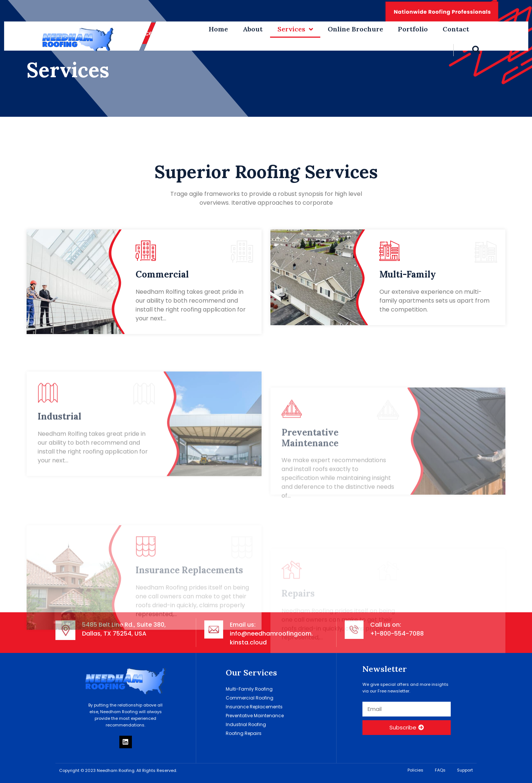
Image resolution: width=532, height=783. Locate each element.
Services (295, 29)
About (253, 29)
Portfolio (413, 29)
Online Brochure (355, 29)
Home (218, 29)
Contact (456, 29)
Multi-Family (408, 274)
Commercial (162, 274)
